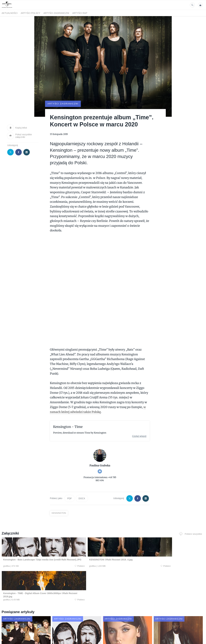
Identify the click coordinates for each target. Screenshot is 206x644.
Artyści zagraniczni (56, 13)
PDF (70, 493)
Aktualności (10, 13)
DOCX (82, 493)
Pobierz (44, 560)
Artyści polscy (30, 13)
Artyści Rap (80, 13)
